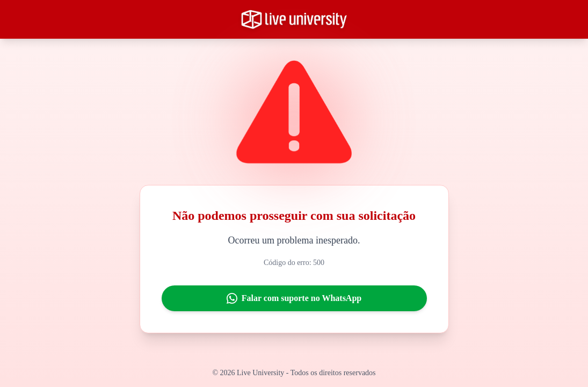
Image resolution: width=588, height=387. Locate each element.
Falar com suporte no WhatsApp (294, 298)
